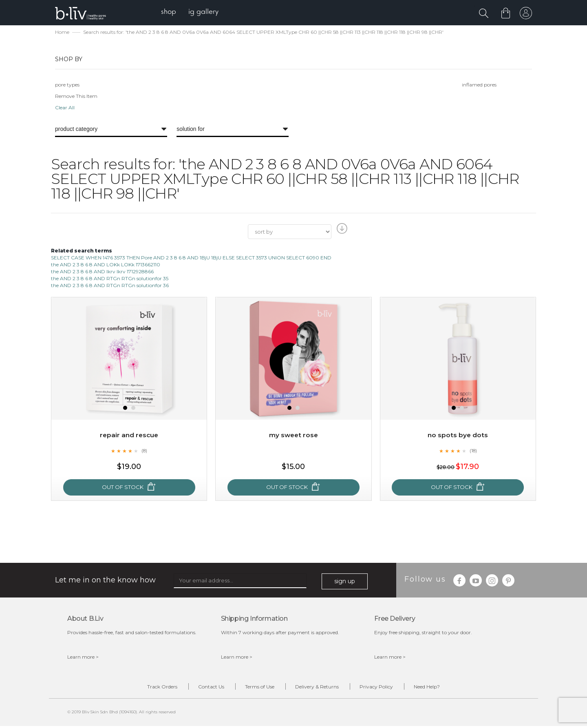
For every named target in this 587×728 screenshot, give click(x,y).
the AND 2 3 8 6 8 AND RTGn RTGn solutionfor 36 (110, 286)
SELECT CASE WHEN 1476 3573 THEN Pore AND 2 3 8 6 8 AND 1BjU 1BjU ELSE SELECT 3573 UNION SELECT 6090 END (191, 258)
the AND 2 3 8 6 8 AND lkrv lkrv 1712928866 (102, 272)
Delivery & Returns (319, 688)
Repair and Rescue (129, 436)
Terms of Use (257, 688)
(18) (473, 451)
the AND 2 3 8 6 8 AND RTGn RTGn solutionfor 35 (110, 279)
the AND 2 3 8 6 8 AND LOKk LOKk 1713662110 (106, 265)
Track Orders (150, 688)
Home (62, 33)
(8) (144, 451)
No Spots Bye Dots (458, 436)
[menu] (192, 12)
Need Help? (439, 688)
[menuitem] (171, 12)
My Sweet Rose (293, 436)
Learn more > (83, 658)
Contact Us (204, 688)
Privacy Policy (384, 688)
